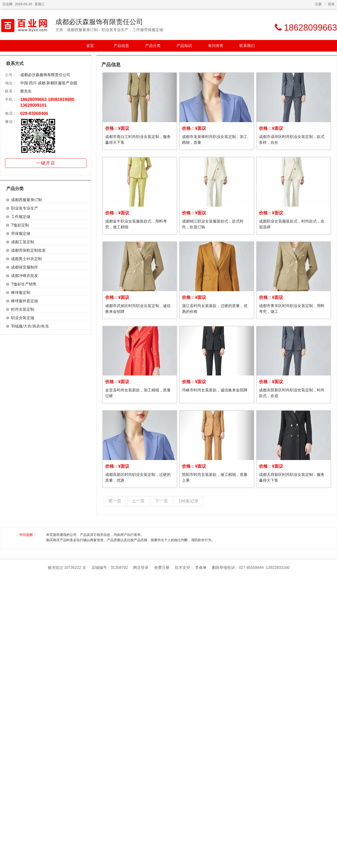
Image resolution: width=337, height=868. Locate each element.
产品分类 (153, 46)
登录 (331, 4)
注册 (318, 4)
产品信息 (121, 46)
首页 (90, 46)
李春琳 (201, 568)
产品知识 (184, 46)
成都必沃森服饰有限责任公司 (99, 22)
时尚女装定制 (23, 309)
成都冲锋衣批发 (25, 276)
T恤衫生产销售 (24, 284)
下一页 (162, 501)
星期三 (40, 4)
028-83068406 (34, 113)
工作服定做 (21, 217)
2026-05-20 (24, 4)
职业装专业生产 (25, 208)
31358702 (119, 568)
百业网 (7, 4)
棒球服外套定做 (25, 301)
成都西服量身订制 (26, 200)
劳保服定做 (21, 233)
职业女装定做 (23, 318)
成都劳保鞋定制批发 (28, 250)
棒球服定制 (21, 293)
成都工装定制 (23, 242)
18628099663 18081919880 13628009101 (47, 102)
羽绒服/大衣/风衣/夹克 (30, 326)
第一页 (115, 501)
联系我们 (247, 46)
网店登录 (141, 568)
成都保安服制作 (25, 267)
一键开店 (46, 163)
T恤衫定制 (20, 225)
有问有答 (216, 46)
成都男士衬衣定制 (26, 259)
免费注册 (162, 568)
